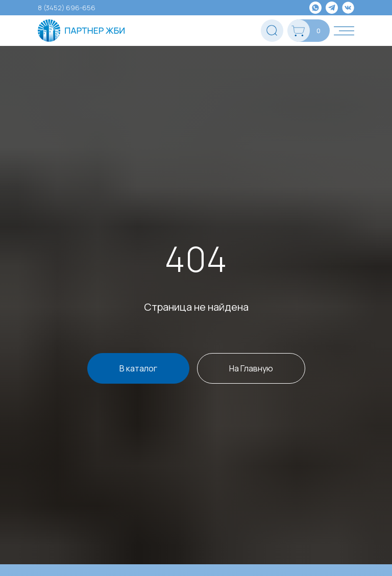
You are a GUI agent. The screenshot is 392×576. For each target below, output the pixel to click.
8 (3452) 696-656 (67, 8)
